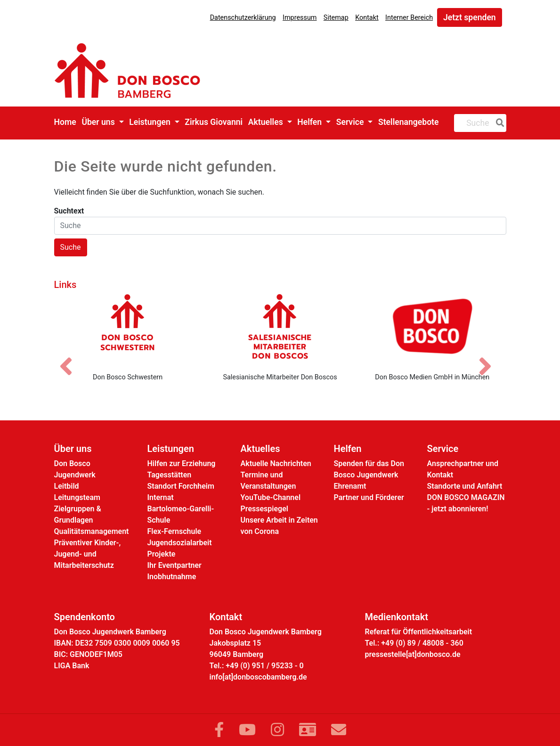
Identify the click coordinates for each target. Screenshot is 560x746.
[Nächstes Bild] (490, 358)
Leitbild (67, 486)
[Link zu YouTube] (247, 730)
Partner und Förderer (369, 497)
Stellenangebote (409, 122)
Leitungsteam (77, 497)
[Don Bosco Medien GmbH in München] (432, 329)
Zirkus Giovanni (214, 122)
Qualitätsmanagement (92, 531)
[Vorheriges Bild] (71, 358)
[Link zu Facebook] (219, 730)
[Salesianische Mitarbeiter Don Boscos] (280, 329)
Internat (161, 497)
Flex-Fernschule (174, 531)
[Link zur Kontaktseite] (308, 730)
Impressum (300, 18)
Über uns (99, 122)
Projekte (162, 554)
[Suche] (498, 123)
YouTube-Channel (271, 497)
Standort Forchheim (181, 486)
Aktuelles (267, 122)
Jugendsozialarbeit (180, 543)
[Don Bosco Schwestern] (127, 329)
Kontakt (367, 18)
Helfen (310, 122)
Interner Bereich (409, 18)
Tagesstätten (170, 475)
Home (65, 122)
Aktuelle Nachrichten (276, 463)
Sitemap (336, 18)
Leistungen (151, 122)
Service (351, 122)
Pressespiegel (264, 509)
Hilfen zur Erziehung (182, 463)
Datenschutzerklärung (243, 18)
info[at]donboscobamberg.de (258, 677)
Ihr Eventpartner (174, 565)
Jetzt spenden (470, 17)
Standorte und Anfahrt (465, 486)
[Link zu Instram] (277, 730)
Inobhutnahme (172, 577)
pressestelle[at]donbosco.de (413, 654)
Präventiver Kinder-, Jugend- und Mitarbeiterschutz (88, 554)
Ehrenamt (350, 486)
